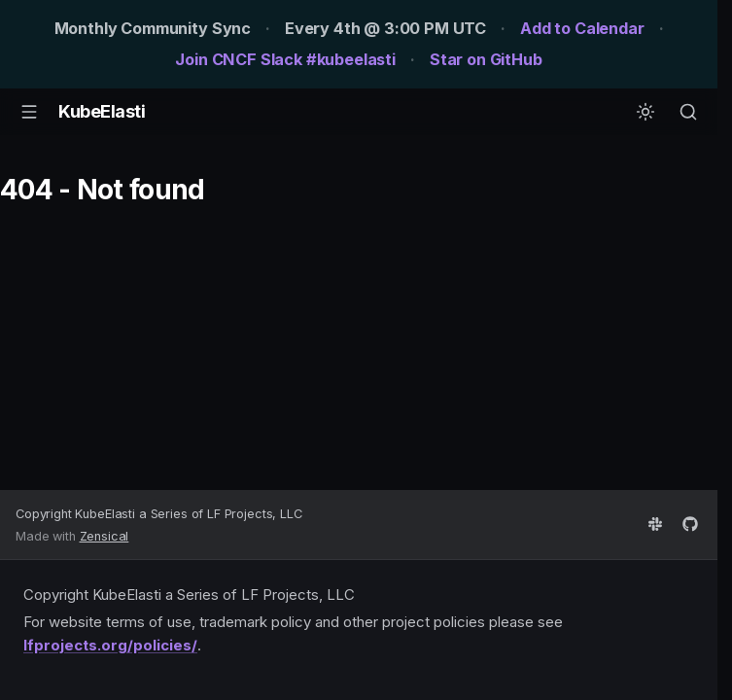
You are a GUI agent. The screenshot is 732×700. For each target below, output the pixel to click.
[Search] (688, 112)
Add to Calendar (582, 28)
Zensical (105, 536)
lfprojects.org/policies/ (110, 645)
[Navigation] (29, 112)
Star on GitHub (486, 59)
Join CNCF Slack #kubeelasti (285, 59)
